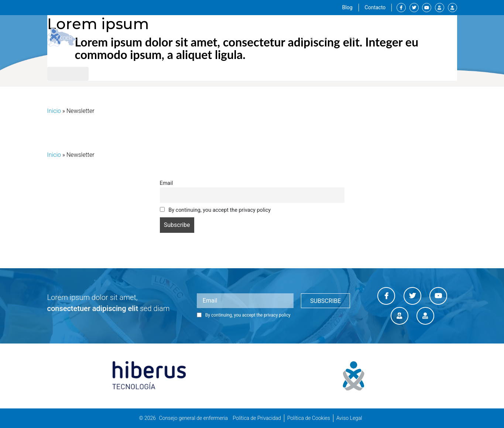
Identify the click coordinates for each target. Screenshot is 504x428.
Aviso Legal (349, 418)
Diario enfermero (452, 8)
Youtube (427, 8)
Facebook (401, 8)
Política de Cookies (309, 418)
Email (167, 183)
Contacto (375, 7)
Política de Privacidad (257, 418)
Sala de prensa (432, 37)
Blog (347, 7)
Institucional (270, 37)
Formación (352, 37)
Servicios (314, 37)
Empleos (389, 37)
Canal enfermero (440, 8)
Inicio (54, 111)
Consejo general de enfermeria (193, 418)
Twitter (414, 8)
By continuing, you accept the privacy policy (215, 210)
